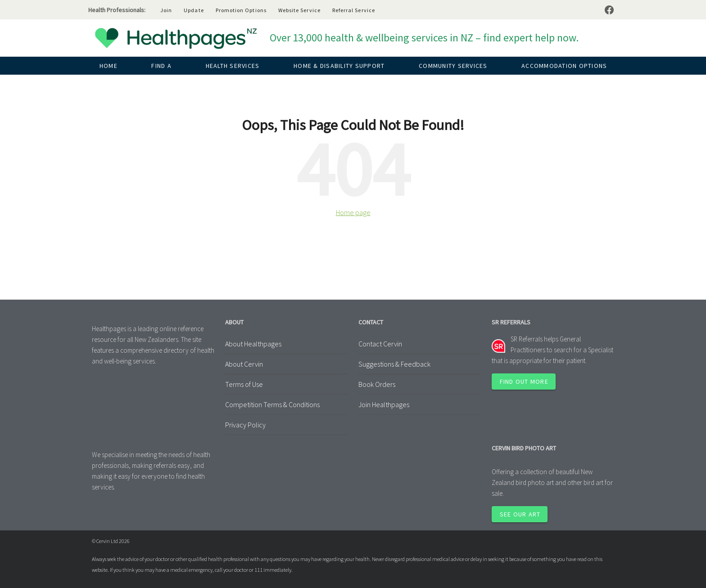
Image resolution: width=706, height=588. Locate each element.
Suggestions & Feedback (394, 364)
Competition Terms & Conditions (272, 404)
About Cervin (244, 364)
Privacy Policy (245, 425)
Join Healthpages (384, 404)
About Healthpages (253, 344)
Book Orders (377, 384)
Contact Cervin (380, 344)
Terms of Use (244, 384)
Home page (353, 212)
